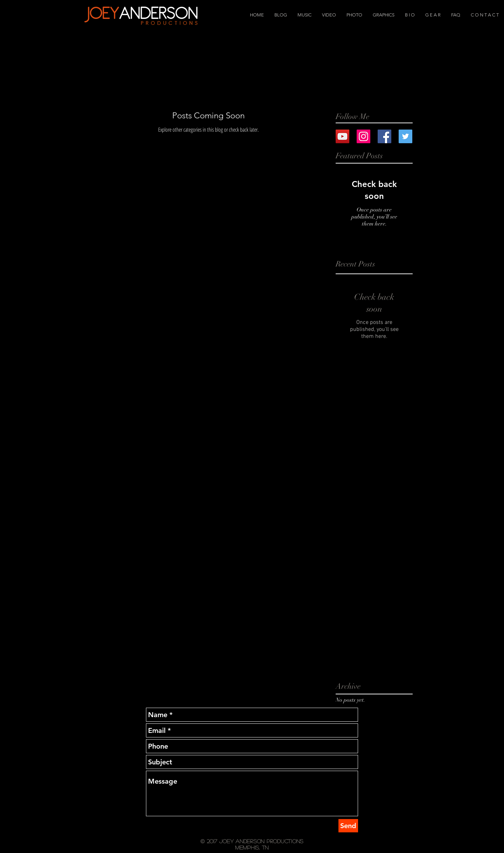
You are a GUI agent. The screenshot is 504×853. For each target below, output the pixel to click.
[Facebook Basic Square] (384, 136)
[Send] (348, 826)
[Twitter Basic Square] (405, 136)
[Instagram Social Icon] (363, 136)
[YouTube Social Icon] (342, 136)
